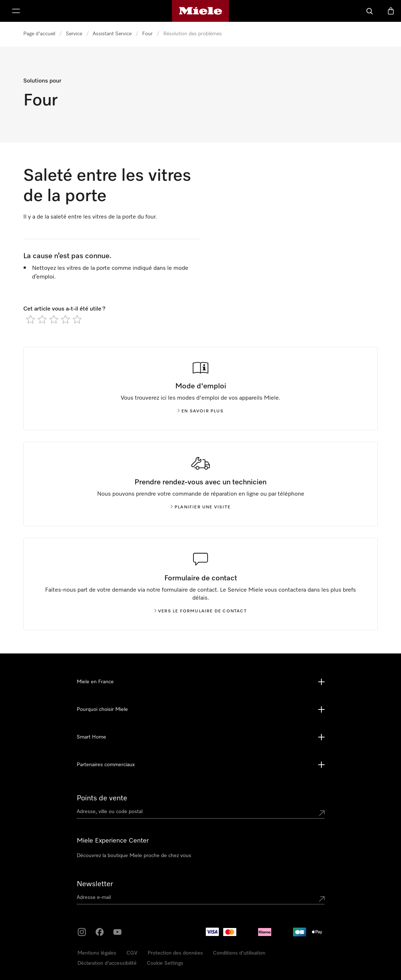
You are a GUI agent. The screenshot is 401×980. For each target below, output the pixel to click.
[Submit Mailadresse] (322, 899)
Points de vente (102, 798)
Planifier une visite (200, 507)
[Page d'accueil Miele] (200, 11)
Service (74, 34)
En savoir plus (200, 411)
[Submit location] (322, 813)
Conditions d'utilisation (239, 953)
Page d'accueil (39, 34)
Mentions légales (97, 953)
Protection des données (175, 953)
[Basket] (391, 11)
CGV (132, 953)
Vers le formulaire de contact (200, 611)
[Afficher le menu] (16, 11)
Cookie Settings (165, 963)
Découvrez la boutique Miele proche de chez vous (134, 856)
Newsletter (95, 884)
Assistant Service (112, 34)
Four (147, 34)
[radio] (31, 319)
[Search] (370, 11)
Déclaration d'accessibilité (107, 963)
